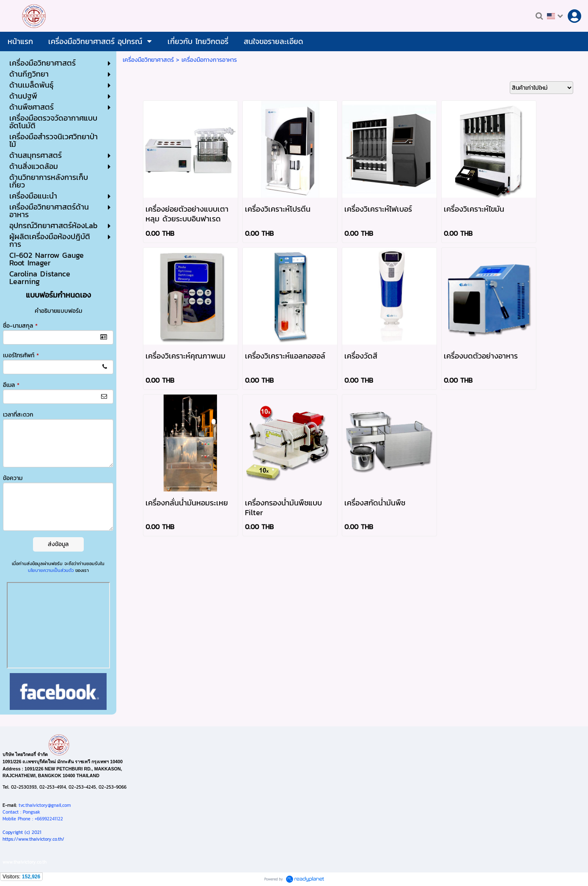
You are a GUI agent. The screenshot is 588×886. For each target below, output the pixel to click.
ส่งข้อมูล (58, 544)
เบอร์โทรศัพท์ (21, 355)
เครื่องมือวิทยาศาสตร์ (148, 60)
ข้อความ (13, 478)
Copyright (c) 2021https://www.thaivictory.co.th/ (33, 836)
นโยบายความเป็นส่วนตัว (51, 570)
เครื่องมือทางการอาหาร (209, 60)
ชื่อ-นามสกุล (20, 326)
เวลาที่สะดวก (18, 415)
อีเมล (11, 385)
